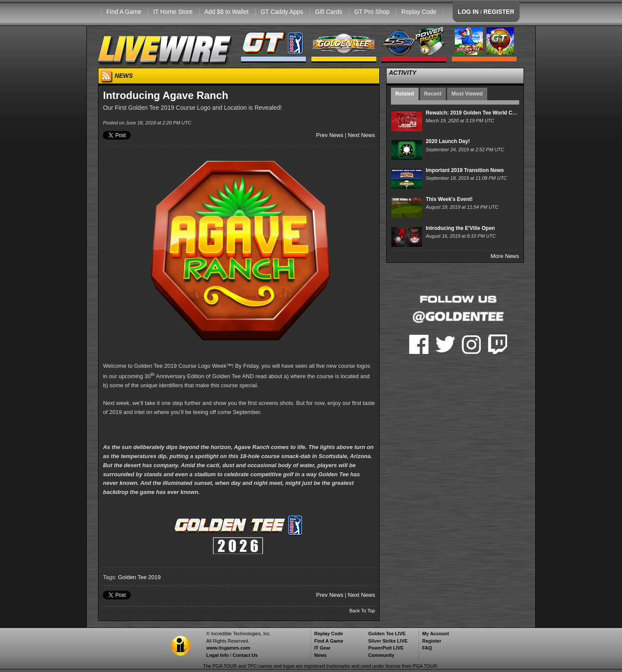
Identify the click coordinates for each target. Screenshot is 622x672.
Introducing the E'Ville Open (460, 228)
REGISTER (499, 12)
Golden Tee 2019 (139, 577)
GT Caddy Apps (282, 12)
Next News (361, 135)
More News (505, 256)
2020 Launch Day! (448, 141)
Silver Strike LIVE (388, 641)
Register (432, 641)
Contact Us (245, 655)
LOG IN (468, 12)
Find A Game (124, 12)
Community (381, 655)
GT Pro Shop (372, 12)
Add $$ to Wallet (226, 12)
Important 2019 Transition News (465, 170)
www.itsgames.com (228, 648)
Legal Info (217, 655)
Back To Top (362, 611)
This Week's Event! (449, 199)
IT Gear (322, 648)
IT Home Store (173, 12)
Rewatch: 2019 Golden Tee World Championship (485, 113)
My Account (435, 634)
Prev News (330, 135)
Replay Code (419, 12)
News (320, 655)
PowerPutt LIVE (386, 648)
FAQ (427, 648)
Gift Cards (328, 12)
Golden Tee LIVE (387, 634)
